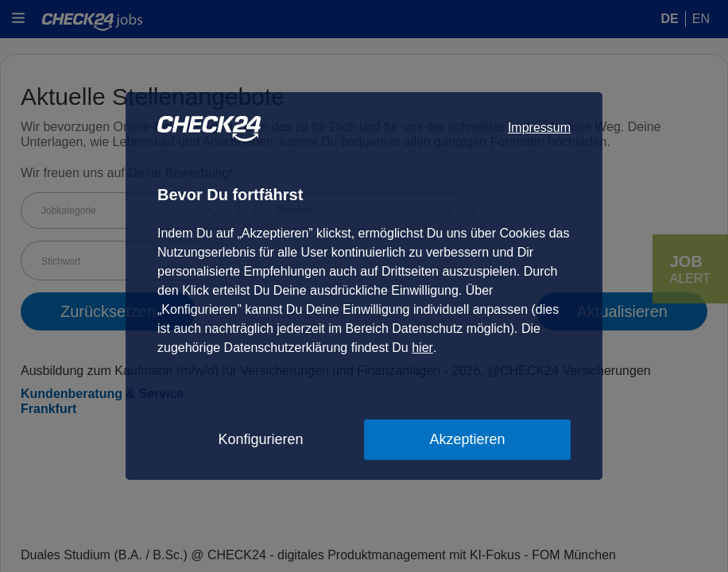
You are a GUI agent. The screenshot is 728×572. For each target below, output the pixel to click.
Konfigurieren (260, 439)
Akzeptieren (467, 439)
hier (422, 348)
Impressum (539, 128)
